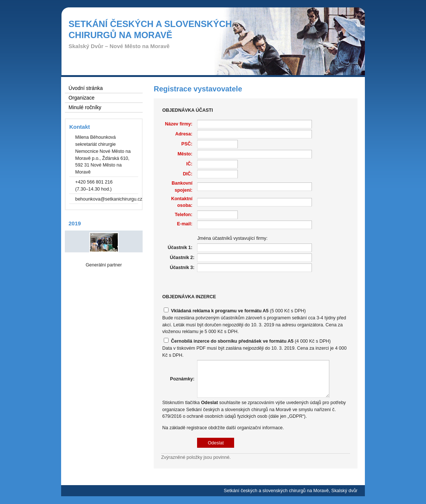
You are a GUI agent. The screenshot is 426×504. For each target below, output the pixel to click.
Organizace (81, 98)
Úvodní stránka (86, 88)
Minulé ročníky (85, 107)
